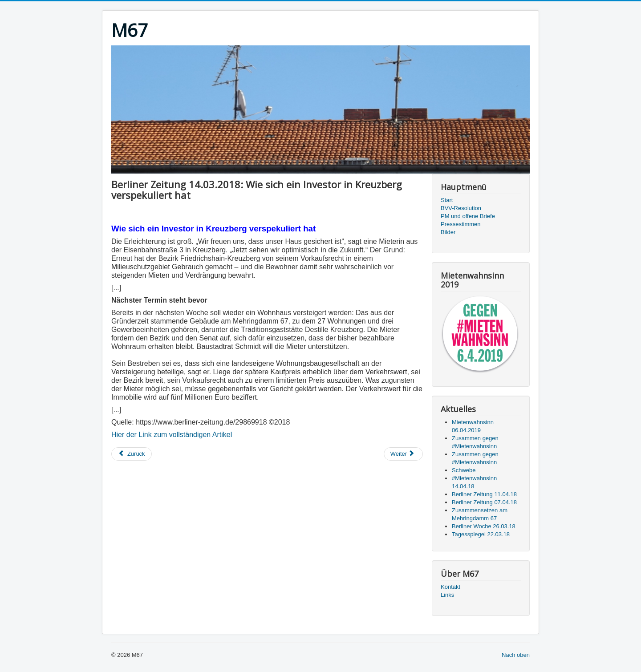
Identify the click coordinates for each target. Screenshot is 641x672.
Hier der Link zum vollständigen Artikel (172, 435)
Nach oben (516, 655)
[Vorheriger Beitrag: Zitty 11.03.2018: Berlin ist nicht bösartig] (132, 454)
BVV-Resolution (461, 208)
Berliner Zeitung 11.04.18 (484, 494)
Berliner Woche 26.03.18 (484, 526)
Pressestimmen (461, 224)
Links (447, 595)
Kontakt (450, 587)
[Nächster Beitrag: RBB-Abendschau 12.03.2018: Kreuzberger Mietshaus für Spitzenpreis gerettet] (403, 454)
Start (447, 200)
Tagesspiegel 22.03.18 (481, 534)
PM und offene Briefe (468, 216)
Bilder (448, 232)
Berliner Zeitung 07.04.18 (484, 502)
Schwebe (464, 470)
